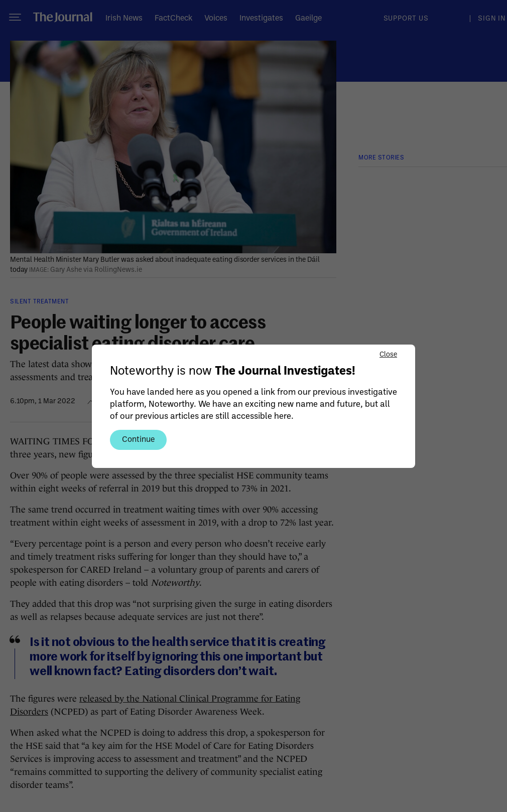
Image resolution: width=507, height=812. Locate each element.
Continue (138, 439)
